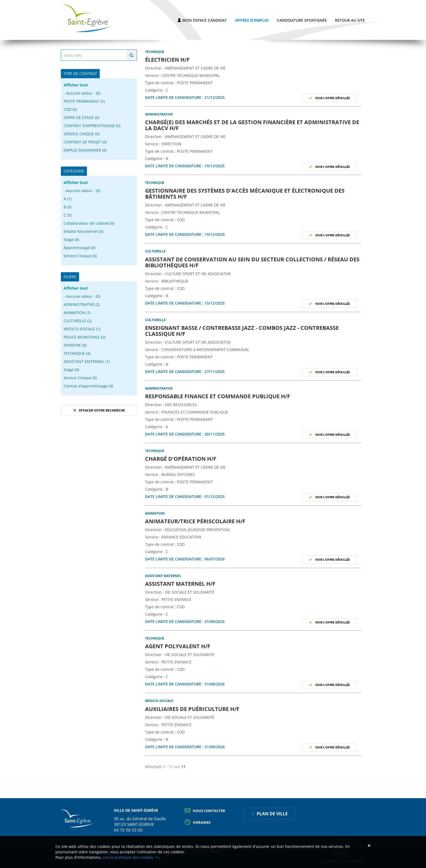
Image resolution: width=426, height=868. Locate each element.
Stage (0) (71, 239)
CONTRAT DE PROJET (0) (85, 142)
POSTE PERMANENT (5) (84, 101)
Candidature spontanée (302, 20)
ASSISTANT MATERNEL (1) (87, 361)
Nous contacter (209, 811)
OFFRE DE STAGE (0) (81, 117)
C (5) (68, 215)
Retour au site (350, 20)
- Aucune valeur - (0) (82, 93)
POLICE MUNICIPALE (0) (84, 337)
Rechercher (131, 55)
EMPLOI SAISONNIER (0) (85, 150)
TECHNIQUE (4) (77, 353)
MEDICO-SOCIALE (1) (82, 329)
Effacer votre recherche (102, 410)
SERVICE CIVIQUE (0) (82, 134)
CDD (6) (70, 109)
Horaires (202, 822)
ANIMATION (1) (77, 313)
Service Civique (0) (80, 256)
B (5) (68, 207)
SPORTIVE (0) (75, 345)
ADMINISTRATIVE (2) (82, 304)
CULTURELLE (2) (78, 321)
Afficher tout (76, 85)
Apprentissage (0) (79, 248)
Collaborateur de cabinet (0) (89, 223)
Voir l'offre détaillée (332, 98)
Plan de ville (272, 814)
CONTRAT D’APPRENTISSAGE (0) (92, 126)
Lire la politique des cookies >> (131, 857)
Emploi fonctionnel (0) (83, 231)
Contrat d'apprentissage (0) (88, 386)
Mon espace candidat (202, 20)
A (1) (68, 199)
